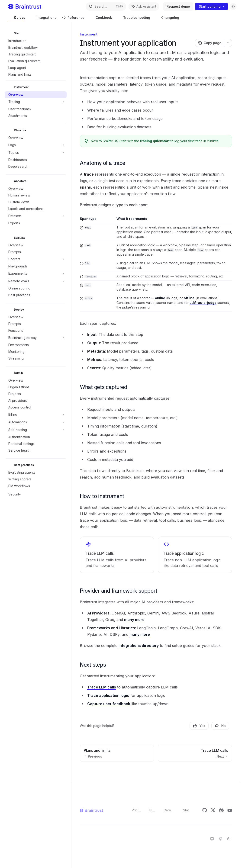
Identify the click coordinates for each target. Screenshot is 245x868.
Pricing (137, 810)
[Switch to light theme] (220, 839)
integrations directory (139, 646)
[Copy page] (210, 43)
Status (188, 810)
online (160, 298)
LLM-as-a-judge (203, 303)
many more (134, 620)
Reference (73, 19)
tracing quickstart (155, 141)
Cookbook (101, 19)
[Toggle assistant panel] (144, 6)
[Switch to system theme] (212, 839)
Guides (17, 19)
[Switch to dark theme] (229, 839)
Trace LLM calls (102, 687)
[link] (117, 555)
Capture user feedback (109, 704)
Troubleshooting (134, 19)
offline (189, 298)
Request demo (178, 6)
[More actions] (228, 43)
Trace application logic (108, 695)
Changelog (167, 19)
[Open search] (106, 6)
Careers (170, 810)
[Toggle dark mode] (233, 6)
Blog (153, 810)
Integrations (44, 19)
